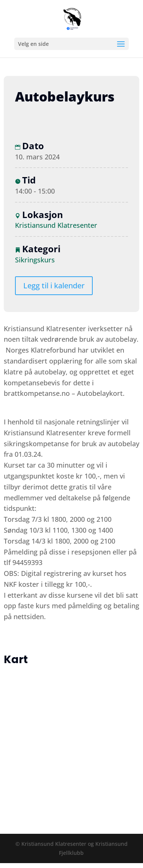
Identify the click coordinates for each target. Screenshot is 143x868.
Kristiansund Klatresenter (56, 225)
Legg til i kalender (54, 286)
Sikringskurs (35, 260)
